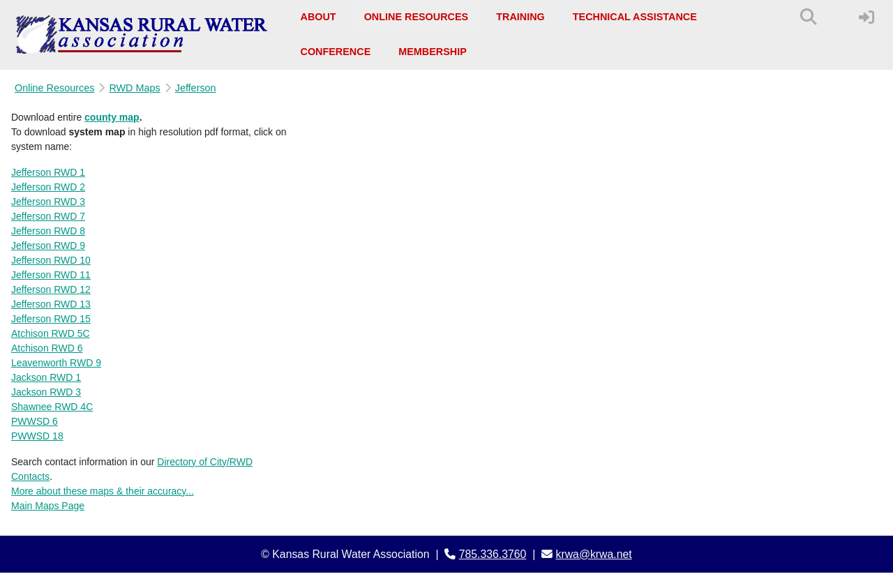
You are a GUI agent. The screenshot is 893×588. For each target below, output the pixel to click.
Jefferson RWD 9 (48, 246)
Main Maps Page (48, 506)
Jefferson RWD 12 (51, 289)
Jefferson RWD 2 (48, 187)
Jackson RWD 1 (46, 377)
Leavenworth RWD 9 (56, 363)
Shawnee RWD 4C (52, 407)
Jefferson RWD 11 (51, 275)
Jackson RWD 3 (46, 392)
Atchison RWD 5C (51, 333)
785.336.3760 (493, 554)
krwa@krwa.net (594, 554)
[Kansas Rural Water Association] (142, 35)
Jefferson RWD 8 (48, 231)
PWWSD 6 (35, 421)
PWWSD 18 (37, 436)
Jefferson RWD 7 (48, 216)
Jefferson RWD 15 (51, 319)
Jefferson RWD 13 (51, 304)
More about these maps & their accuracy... (103, 491)
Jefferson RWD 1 (48, 172)
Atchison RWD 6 (47, 348)
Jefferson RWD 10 (51, 260)
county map (112, 117)
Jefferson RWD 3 (48, 202)
